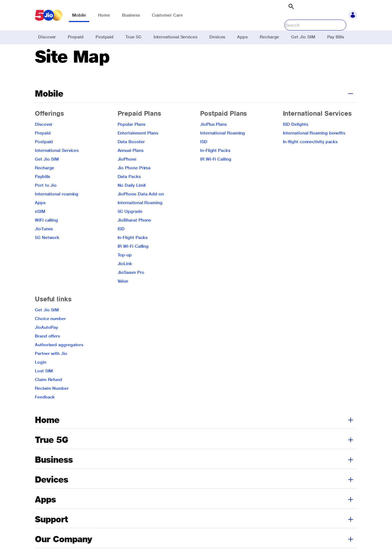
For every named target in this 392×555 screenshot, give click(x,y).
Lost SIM (44, 385)
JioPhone (127, 173)
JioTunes (44, 243)
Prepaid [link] (76, 37)
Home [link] (104, 15)
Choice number (50, 332)
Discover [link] (47, 37)
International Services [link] (175, 37)
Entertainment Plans (138, 147)
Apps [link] (242, 37)
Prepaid (43, 147)
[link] (49, 15)
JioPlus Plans (213, 138)
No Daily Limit (132, 199)
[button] (353, 15)
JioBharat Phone (134, 234)
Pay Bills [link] (336, 37)
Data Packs (129, 190)
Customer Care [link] (167, 15)
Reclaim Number (52, 402)
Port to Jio (46, 199)
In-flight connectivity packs (310, 156)
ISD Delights (295, 138)
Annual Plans (131, 164)
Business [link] (131, 15)
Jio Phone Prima (134, 182)
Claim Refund (48, 393)
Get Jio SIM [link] (303, 37)
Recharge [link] (269, 37)
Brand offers (47, 350)
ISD (121, 243)
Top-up (125, 269)
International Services (57, 164)
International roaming (57, 208)
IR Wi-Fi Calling (133, 260)
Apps (40, 217)
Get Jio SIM (47, 173)
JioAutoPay (46, 341)
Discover (44, 138)
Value (123, 295)
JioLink (125, 277)
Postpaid (44, 156)
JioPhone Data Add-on (141, 208)
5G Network (47, 251)
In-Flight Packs (133, 251)
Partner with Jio (51, 367)
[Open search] (291, 7)
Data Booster (131, 156)
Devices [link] (217, 37)
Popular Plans (131, 138)
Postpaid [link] (105, 37)
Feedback (45, 411)
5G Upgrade (130, 225)
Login (41, 376)
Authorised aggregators (59, 359)
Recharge (45, 182)
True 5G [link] (133, 37)
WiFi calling (46, 234)
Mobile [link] (79, 15)
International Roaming (140, 217)
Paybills (42, 190)
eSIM (40, 225)
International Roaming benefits (314, 147)
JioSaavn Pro (131, 286)
